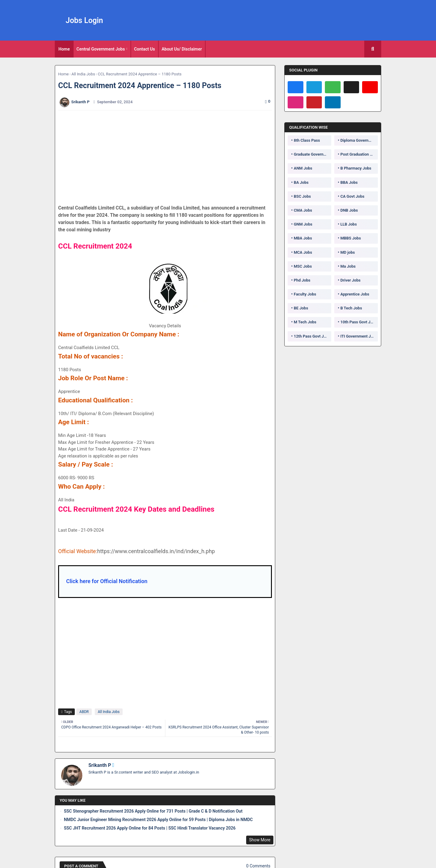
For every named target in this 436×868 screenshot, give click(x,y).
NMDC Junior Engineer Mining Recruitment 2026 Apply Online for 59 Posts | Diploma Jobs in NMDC (158, 820)
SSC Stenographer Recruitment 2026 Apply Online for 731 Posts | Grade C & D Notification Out (153, 811)
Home (64, 49)
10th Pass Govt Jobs (358, 322)
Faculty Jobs (305, 294)
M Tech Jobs (305, 322)
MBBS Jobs (351, 238)
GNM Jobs (303, 224)
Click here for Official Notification (107, 581)
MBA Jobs (303, 238)
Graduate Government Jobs (312, 154)
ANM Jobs (303, 168)
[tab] (64, 49)
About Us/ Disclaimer (182, 49)
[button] (373, 49)
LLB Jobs (348, 224)
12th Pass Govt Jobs (312, 336)
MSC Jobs (303, 266)
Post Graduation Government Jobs (359, 154)
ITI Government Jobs (359, 336)
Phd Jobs (302, 280)
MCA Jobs (303, 252)
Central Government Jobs (101, 49)
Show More (260, 840)
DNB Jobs (349, 210)
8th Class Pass (307, 140)
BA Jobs (301, 182)
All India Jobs (83, 74)
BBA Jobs (349, 182)
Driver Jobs (350, 280)
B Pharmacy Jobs (356, 168)
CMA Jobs (303, 210)
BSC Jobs (302, 196)
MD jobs (348, 252)
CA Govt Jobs (352, 196)
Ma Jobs (348, 266)
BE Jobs (301, 308)
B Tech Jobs (351, 308)
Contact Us (145, 49)
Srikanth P (100, 765)
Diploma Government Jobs (359, 140)
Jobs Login (84, 20)
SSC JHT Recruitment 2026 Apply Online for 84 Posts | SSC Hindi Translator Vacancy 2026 (150, 828)
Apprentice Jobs (355, 294)
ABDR (84, 712)
